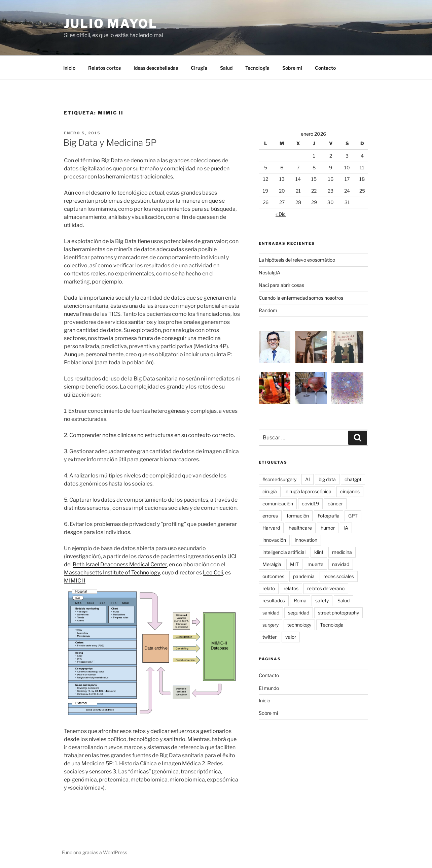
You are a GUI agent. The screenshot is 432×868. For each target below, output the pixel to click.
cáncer (335, 504)
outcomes (273, 576)
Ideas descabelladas (156, 68)
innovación (274, 540)
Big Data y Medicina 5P (110, 143)
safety (322, 600)
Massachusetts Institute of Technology (112, 573)
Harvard (271, 528)
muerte (315, 564)
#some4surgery (279, 479)
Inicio (69, 68)
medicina (342, 552)
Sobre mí (292, 68)
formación (298, 516)
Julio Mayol (111, 24)
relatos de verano (326, 588)
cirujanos (350, 491)
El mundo (269, 688)
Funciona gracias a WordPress (95, 852)
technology (299, 625)
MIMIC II (75, 581)
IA (346, 528)
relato (269, 588)
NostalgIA (269, 273)
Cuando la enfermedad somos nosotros (301, 298)
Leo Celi (213, 573)
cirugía (270, 491)
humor (328, 528)
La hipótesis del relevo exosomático (297, 260)
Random (268, 310)
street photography (338, 613)
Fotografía (329, 516)
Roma (300, 600)
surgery (271, 625)
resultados (274, 600)
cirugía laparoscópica (309, 491)
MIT (294, 564)
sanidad (271, 613)
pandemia (304, 576)
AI (308, 479)
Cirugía (199, 68)
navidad (341, 564)
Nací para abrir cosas (281, 285)
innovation (306, 540)
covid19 (310, 504)
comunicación (278, 504)
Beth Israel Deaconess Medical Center (120, 564)
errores (270, 516)
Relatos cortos (104, 68)
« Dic (281, 214)
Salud (226, 68)
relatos (291, 588)
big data (327, 479)
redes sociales (339, 576)
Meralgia (272, 564)
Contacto (325, 68)
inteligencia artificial (284, 552)
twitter (269, 637)
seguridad (299, 613)
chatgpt (353, 479)
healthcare (300, 528)
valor (291, 637)
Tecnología (257, 68)
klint (319, 552)
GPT (353, 516)
